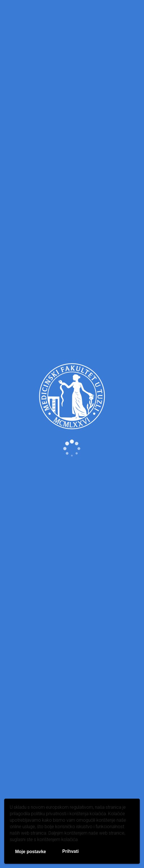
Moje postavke (31, 852)
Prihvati (70, 851)
